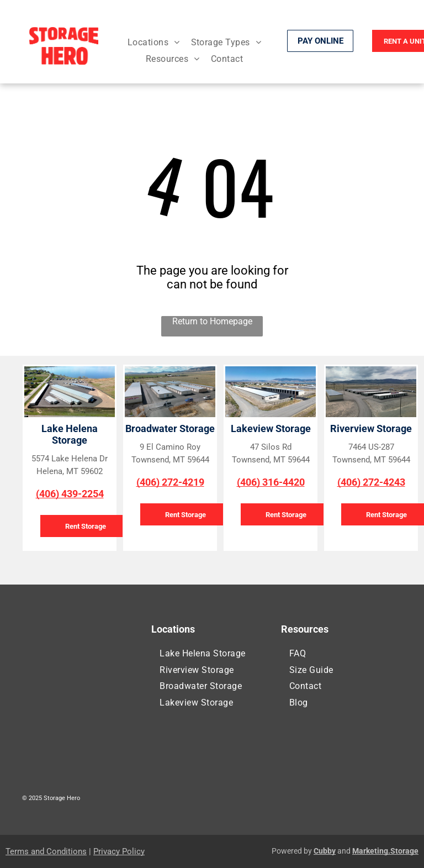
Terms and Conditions (46, 851)
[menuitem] (154, 42)
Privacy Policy (119, 851)
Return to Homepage (212, 321)
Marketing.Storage (385, 851)
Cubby (325, 851)
